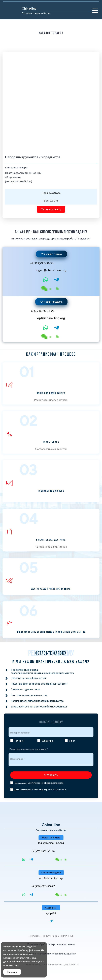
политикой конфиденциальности (46, 783)
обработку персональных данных (49, 790)
